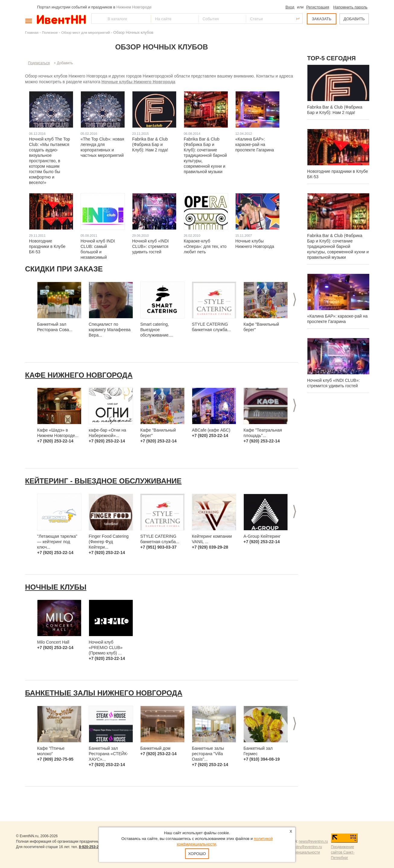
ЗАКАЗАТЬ (322, 19)
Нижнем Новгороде (134, 7)
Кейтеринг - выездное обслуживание (103, 481)
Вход (290, 7)
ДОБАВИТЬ (354, 19)
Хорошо (197, 854)
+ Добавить (63, 63)
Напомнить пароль (350, 7)
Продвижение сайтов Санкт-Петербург (343, 852)
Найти (97, 19)
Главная (32, 32)
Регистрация (318, 7)
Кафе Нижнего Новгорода (79, 375)
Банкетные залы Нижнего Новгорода (104, 693)
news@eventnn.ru (313, 841)
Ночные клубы (56, 587)
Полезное (50, 32)
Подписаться (39, 63)
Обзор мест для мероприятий (86, 32)
